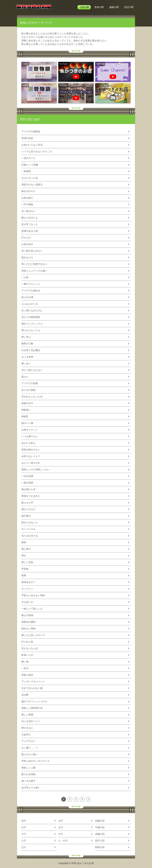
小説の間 (84, 7)
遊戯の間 (114, 7)
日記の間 (129, 7)
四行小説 (26, 119)
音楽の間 (99, 7)
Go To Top (76, 51)
